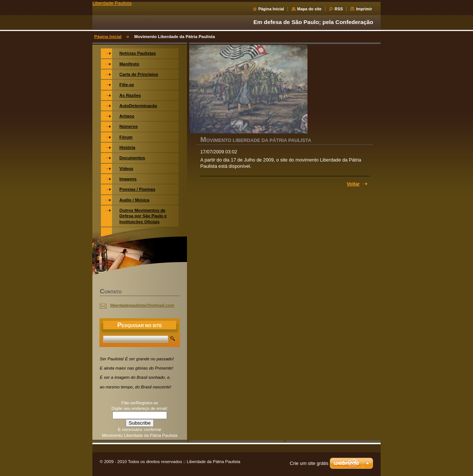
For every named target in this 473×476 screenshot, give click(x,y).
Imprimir (364, 9)
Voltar (353, 184)
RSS (339, 9)
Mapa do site (309, 9)
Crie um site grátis (309, 463)
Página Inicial (271, 9)
